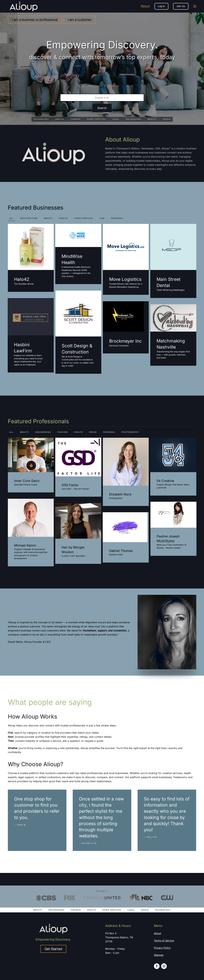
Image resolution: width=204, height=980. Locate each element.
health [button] (64, 218)
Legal (131, 910)
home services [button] (84, 218)
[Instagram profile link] (164, 966)
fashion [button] (63, 432)
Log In (161, 6)
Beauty (38, 910)
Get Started (53, 949)
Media (145, 910)
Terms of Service (164, 941)
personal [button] (117, 218)
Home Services (112, 910)
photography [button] (130, 432)
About (145, 6)
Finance (76, 910)
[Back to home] (24, 6)
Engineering (57, 910)
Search (102, 108)
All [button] (12, 218)
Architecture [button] (29, 218)
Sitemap (159, 955)
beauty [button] (48, 218)
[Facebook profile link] (157, 966)
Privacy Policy (162, 948)
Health (92, 910)
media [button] (93, 432)
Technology (163, 910)
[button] (195, 6)
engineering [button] (43, 432)
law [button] (102, 218)
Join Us (181, 6)
